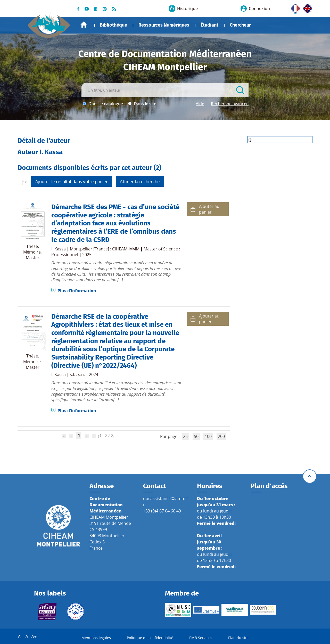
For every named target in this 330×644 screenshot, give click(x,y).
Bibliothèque (113, 25)
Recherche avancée (230, 104)
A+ (34, 637)
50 (196, 436)
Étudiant (209, 25)
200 (221, 436)
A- (20, 637)
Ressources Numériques (164, 25)
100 (208, 436)
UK (306, 7)
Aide (200, 104)
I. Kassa (59, 249)
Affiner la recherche (140, 181)
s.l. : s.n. (77, 374)
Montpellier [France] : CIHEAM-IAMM (105, 249)
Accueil (84, 25)
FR (294, 7)
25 (185, 436)
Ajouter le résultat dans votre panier (72, 181)
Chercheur (240, 25)
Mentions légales (96, 638)
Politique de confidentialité (150, 638)
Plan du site (238, 638)
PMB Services (201, 638)
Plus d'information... (79, 291)
